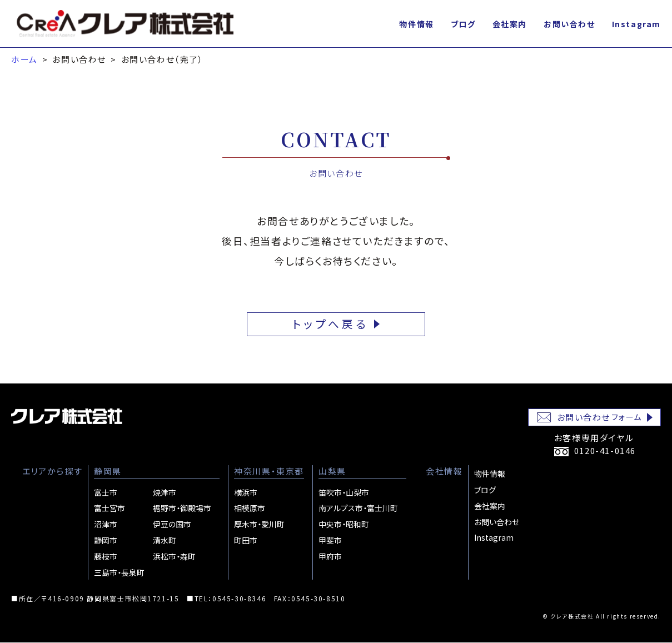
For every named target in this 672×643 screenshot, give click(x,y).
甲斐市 (330, 540)
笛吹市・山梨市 (344, 492)
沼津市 (106, 525)
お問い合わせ (569, 24)
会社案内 (510, 24)
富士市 (106, 492)
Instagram (636, 24)
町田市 (246, 540)
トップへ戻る (330, 324)
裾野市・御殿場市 (182, 509)
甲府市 (330, 556)
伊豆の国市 (172, 525)
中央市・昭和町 (344, 525)
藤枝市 (106, 556)
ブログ (463, 24)
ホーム (24, 59)
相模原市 (250, 509)
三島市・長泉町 (119, 572)
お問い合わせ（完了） (163, 59)
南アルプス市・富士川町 (358, 509)
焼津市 (165, 492)
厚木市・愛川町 (259, 525)
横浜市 (246, 492)
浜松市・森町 (174, 556)
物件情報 (416, 24)
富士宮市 (109, 509)
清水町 (165, 540)
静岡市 (106, 540)
